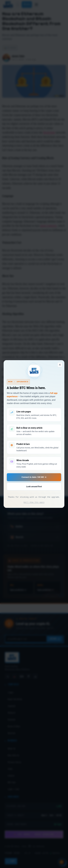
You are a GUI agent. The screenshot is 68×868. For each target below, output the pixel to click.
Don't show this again (34, 502)
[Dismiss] (60, 365)
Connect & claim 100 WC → (34, 477)
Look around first (34, 486)
